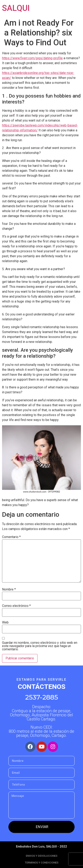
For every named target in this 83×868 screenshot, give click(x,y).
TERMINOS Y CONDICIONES (42, 863)
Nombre (9, 589)
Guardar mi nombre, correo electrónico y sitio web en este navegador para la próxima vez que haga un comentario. (40, 646)
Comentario (11, 537)
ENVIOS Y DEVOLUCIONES (42, 856)
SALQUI (16, 8)
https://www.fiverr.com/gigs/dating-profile (32, 58)
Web (5, 622)
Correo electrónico (16, 606)
